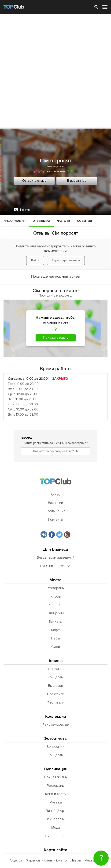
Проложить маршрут (55, 296)
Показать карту (56, 338)
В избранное (77, 181)
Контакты (56, 519)
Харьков (33, 860)
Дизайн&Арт (55, 811)
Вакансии (55, 503)
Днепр (61, 860)
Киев (48, 860)
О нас (55, 494)
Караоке (55, 605)
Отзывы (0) (41, 221)
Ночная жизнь (55, 777)
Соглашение (55, 511)
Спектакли (56, 694)
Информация (15, 221)
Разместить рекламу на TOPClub (55, 451)
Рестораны (55, 166)
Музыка (56, 802)
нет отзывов (56, 171)
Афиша (56, 661)
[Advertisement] (55, 72)
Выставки (55, 686)
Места (55, 580)
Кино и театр (55, 794)
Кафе (55, 630)
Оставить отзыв (34, 181)
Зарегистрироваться (66, 260)
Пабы (55, 638)
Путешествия (56, 836)
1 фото (25, 210)
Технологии (55, 819)
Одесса (16, 860)
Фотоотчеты (56, 739)
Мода (56, 827)
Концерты (56, 677)
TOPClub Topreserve (56, 566)
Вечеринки (55, 669)
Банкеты (55, 622)
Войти (35, 260)
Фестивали (55, 702)
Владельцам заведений (56, 557)
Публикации (56, 769)
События (84, 221)
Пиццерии (56, 613)
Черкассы (93, 860)
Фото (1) (64, 221)
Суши (56, 647)
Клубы (56, 596)
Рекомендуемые (56, 724)
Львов (76, 860)
